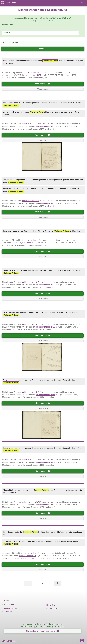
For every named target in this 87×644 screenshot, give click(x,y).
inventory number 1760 (46, 126)
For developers (53, 608)
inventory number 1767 (46, 395)
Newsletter (51, 605)
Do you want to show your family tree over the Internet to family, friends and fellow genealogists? (43, 625)
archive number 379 (32, 553)
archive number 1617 (30, 124)
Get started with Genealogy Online (43, 631)
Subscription (9, 604)
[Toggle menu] (79, 3)
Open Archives (12, 3)
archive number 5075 (32, 73)
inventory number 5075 (31, 75)
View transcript (43, 84)
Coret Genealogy (9, 641)
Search (42, 48)
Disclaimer (8, 611)
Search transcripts (31, 10)
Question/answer (11, 608)
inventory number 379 (28, 556)
